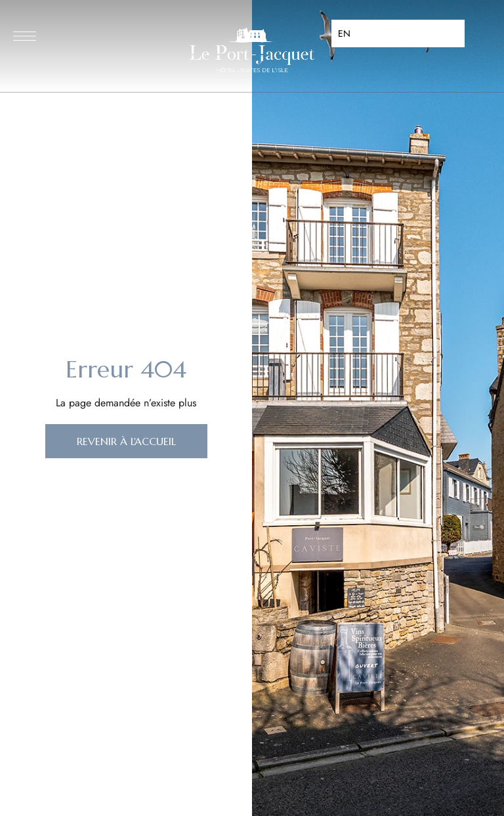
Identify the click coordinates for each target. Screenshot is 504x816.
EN (344, 33)
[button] (126, 441)
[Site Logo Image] (252, 50)
